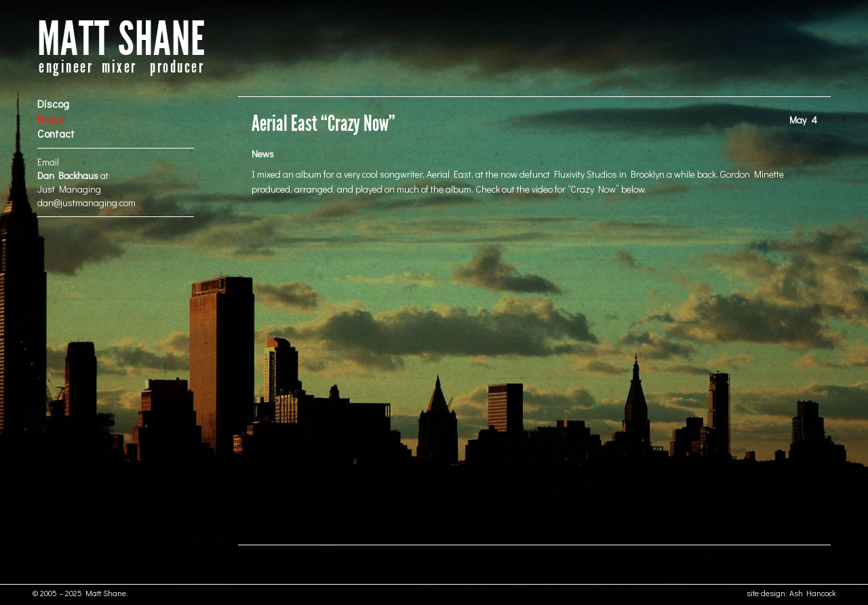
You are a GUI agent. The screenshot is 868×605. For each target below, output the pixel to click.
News (51, 118)
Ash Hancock (813, 593)
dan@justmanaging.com (86, 202)
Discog (53, 103)
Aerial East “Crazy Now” (323, 124)
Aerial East (449, 174)
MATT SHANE (121, 40)
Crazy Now (593, 189)
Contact (56, 133)
